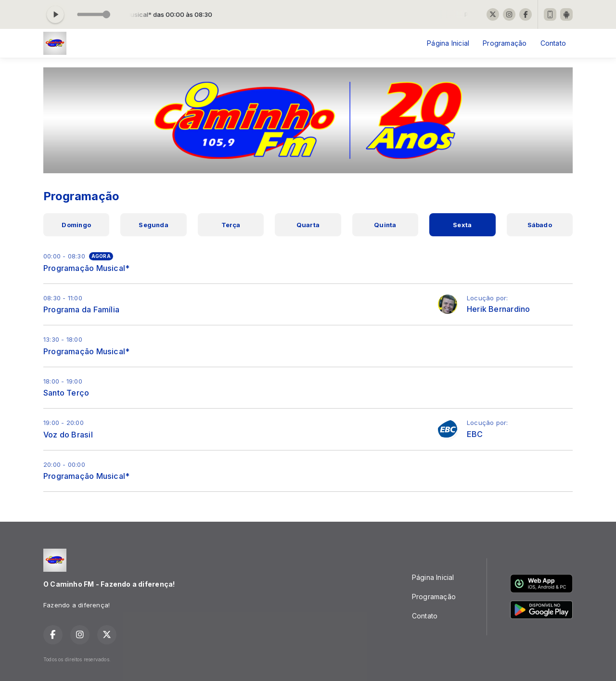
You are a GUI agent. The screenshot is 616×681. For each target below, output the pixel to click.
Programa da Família (81, 309)
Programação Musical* (86, 268)
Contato (553, 43)
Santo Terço (66, 393)
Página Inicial (448, 43)
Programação (505, 43)
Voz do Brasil (68, 435)
